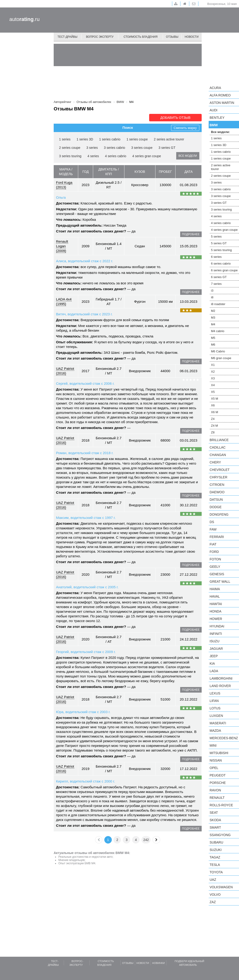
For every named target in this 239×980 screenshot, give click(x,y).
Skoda (215, 820)
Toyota (216, 872)
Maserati (218, 723)
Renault (217, 798)
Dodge (216, 507)
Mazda (215, 731)
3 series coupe (142, 148)
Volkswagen (221, 887)
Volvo (215, 895)
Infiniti (216, 634)
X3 (213, 378)
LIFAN (214, 701)
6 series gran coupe (224, 270)
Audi (213, 110)
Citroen (217, 485)
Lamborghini (221, 678)
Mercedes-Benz (224, 738)
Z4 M (214, 426)
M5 (213, 338)
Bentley (217, 118)
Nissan (216, 760)
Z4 (213, 419)
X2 (213, 372)
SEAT (214, 813)
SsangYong (220, 835)
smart (215, 827)
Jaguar (216, 649)
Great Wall (220, 582)
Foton (215, 559)
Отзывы (172, 37)
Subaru (216, 842)
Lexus (215, 693)
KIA (212, 664)
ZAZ (213, 902)
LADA (214, 671)
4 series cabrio (116, 156)
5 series (216, 236)
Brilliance (219, 440)
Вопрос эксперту (100, 37)
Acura (215, 88)
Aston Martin (222, 103)
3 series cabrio (114, 148)
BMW (214, 125)
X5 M (214, 399)
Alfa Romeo (220, 95)
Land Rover (220, 686)
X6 (213, 405)
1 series (65, 139)
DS (212, 522)
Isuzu (214, 641)
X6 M (214, 412)
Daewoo (217, 492)
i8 (212, 297)
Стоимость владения (140, 37)
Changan (218, 455)
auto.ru (25, 19)
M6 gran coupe (221, 358)
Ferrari (217, 537)
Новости (192, 37)
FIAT (213, 544)
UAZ (213, 880)
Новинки (158, 963)
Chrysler (218, 477)
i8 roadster (218, 304)
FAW (213, 529)
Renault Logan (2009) (62, 246)
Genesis (217, 574)
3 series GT (167, 148)
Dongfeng (219, 514)
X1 (213, 365)
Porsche (218, 783)
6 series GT (219, 277)
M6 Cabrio (218, 351)
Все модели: (220, 132)
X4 (213, 385)
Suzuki (216, 850)
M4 (213, 324)
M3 (213, 318)
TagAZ (215, 857)
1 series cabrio (110, 139)
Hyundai (217, 626)
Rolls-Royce (221, 805)
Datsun (216, 500)
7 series (216, 284)
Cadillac (218, 447)
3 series (92, 148)
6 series (216, 257)
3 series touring (70, 156)
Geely (215, 567)
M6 (213, 345)
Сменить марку (185, 128)
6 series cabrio (221, 264)
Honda (216, 611)
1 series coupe (137, 139)
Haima (215, 589)
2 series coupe (70, 148)
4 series (93, 156)
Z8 (213, 432)
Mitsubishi (219, 753)
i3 (212, 291)
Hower (216, 619)
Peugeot (218, 775)
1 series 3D (85, 139)
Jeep (214, 656)
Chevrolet (220, 470)
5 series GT (219, 243)
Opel (214, 768)
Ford (214, 552)
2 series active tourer (169, 139)
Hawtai (216, 604)
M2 (213, 311)
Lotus (215, 708)
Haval (215, 596)
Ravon (215, 790)
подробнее (191, 234)
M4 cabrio (218, 331)
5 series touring (221, 250)
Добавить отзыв (175, 118)
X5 (213, 392)
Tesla (215, 865)
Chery (215, 462)
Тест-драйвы (67, 37)
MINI (213, 745)
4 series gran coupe (147, 156)
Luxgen (216, 716)
